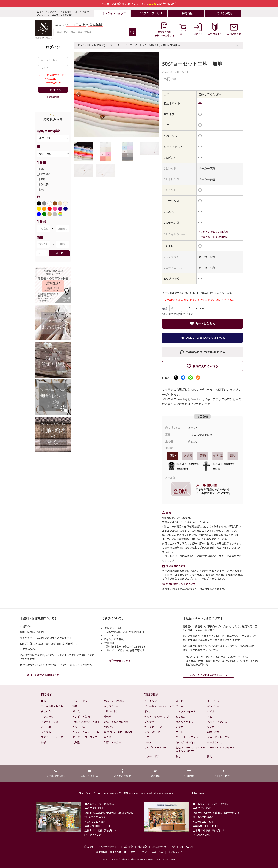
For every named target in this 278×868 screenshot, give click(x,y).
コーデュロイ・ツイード (221, 747)
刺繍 (43, 742)
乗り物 (107, 737)
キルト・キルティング (157, 717)
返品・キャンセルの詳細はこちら (208, 675)
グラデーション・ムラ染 (86, 732)
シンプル (46, 732)
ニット (179, 732)
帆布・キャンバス (217, 722)
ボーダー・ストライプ (85, 737)
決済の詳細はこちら (119, 660)
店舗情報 (128, 846)
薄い (43, 169)
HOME (80, 45)
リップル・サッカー (155, 747)
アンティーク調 (50, 722)
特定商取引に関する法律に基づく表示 (116, 852)
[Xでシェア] (176, 378)
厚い (43, 189)
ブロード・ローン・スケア (159, 706)
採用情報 (143, 846)
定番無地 (175, 45)
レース (148, 742)
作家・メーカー (112, 742)
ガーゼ (179, 701)
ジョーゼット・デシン (219, 737)
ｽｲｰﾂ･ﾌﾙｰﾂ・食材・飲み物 (118, 732)
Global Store (197, 793)
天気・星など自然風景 (116, 722)
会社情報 (89, 846)
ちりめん (181, 717)
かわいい (109, 727)
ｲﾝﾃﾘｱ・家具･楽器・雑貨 (86, 722)
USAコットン (111, 711)
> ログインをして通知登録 (213, 232)
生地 (89, 45)
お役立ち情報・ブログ (163, 846)
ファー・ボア (152, 756)
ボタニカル (47, 717)
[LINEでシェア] (191, 378)
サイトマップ (175, 852)
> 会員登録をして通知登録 (213, 237)
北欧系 (76, 742)
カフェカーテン (153, 727)
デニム (76, 711)
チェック (46, 711)
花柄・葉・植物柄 (114, 701)
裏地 (210, 756)
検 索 (59, 253)
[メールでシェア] (198, 378)
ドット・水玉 (80, 701)
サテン (148, 737)
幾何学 (107, 717)
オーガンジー (215, 701)
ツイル (211, 711)
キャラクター (111, 706)
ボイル (148, 711)
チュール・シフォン (187, 737)
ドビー (211, 717)
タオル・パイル (184, 722)
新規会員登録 (53, 97)
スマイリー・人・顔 (52, 737)
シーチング (151, 701)
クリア (41, 253)
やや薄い (45, 174)
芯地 (178, 756)
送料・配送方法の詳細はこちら (44, 675)
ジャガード (213, 727)
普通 (43, 179)
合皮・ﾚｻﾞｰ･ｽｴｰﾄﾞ (154, 732)
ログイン (55, 90)
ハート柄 (46, 727)
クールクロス (215, 742)
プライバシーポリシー (152, 852)
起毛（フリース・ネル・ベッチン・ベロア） (191, 749)
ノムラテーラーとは (109, 846)
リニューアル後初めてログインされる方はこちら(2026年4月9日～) (53, 79)
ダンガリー (213, 706)
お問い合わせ (187, 846)
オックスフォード (186, 711)
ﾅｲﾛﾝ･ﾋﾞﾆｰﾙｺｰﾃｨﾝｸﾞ (186, 742)
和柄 (75, 706)
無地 (165, 45)
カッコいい (79, 727)
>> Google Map (93, 835)
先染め (179, 727)
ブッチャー (151, 722)
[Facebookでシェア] (183, 378)
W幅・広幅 (213, 732)
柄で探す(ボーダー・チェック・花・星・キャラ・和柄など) (127, 45)
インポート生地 (81, 717)
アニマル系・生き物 (52, 706)
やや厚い (45, 184)
